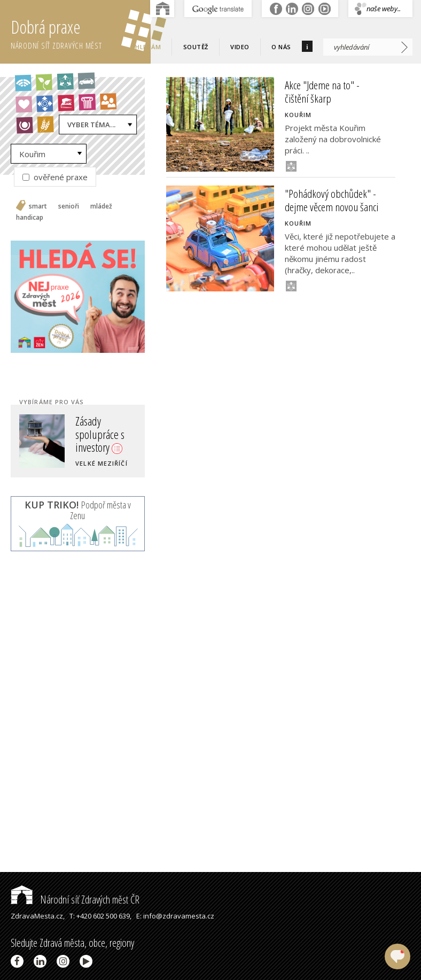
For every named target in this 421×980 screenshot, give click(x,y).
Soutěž (196, 47)
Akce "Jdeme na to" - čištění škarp (322, 92)
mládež (101, 206)
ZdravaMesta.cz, (38, 916)
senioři (69, 206)
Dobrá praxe (81, 32)
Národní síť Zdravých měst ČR (75, 900)
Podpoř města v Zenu (78, 510)
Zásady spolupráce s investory (100, 434)
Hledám (148, 47)
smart (38, 206)
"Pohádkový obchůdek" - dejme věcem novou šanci (332, 200)
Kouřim (32, 154)
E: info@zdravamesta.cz (175, 916)
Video (240, 47)
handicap (30, 218)
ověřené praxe (55, 177)
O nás (281, 47)
